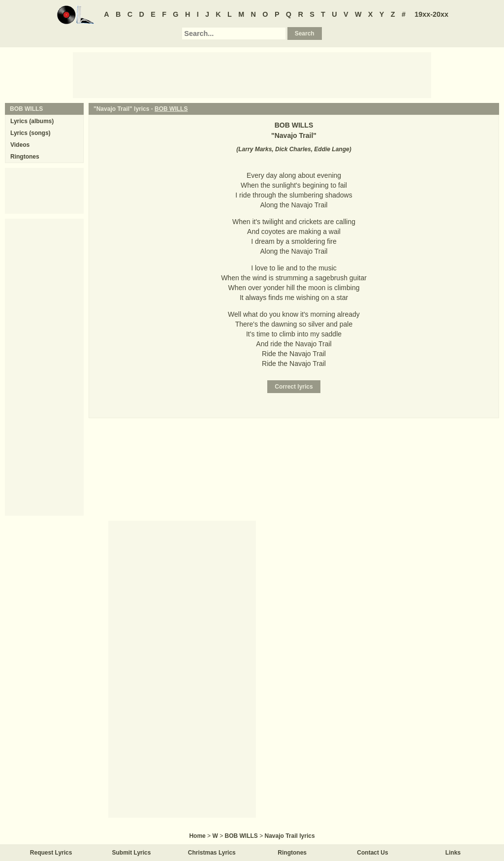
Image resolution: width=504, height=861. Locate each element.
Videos (20, 145)
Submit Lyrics (132, 853)
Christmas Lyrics (212, 853)
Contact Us (372, 853)
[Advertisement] (252, 74)
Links (453, 853)
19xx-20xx (431, 14)
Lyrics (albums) (32, 121)
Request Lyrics (51, 853)
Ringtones (25, 157)
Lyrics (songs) (31, 133)
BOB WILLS (171, 109)
